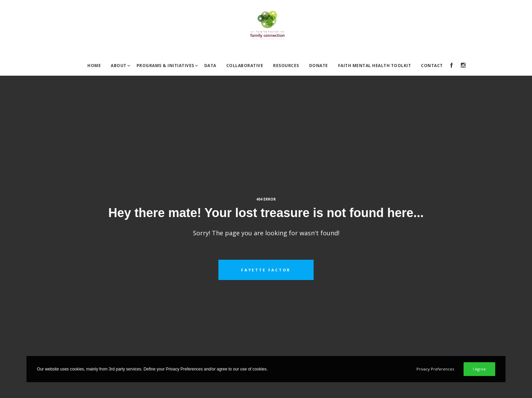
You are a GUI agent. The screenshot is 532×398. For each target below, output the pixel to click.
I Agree (479, 369)
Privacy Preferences (435, 369)
